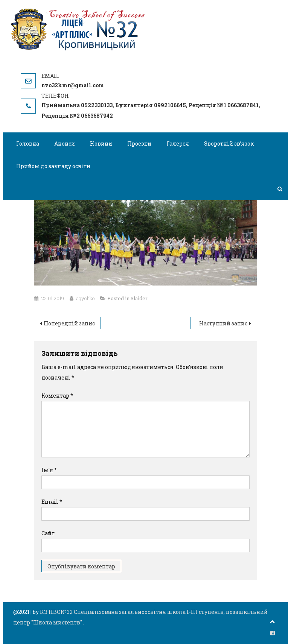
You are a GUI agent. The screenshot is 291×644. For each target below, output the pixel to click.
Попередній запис (69, 323)
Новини (101, 144)
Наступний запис (223, 323)
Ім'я (49, 470)
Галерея (178, 144)
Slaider (139, 298)
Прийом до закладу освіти (53, 166)
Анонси (65, 144)
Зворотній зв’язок (229, 144)
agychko (85, 298)
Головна (28, 144)
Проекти (139, 144)
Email (52, 502)
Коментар (57, 396)
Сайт (48, 533)
